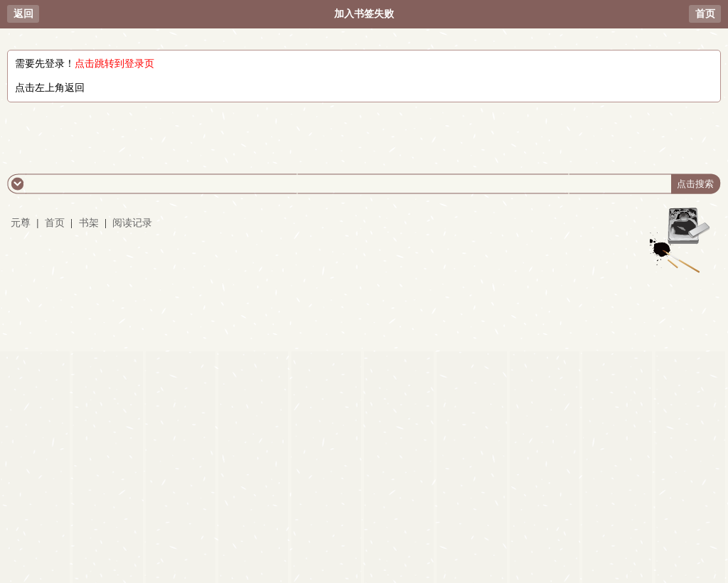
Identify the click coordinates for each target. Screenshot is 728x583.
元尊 (21, 223)
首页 (705, 14)
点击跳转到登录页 (114, 64)
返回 (23, 14)
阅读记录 (132, 223)
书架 (89, 223)
